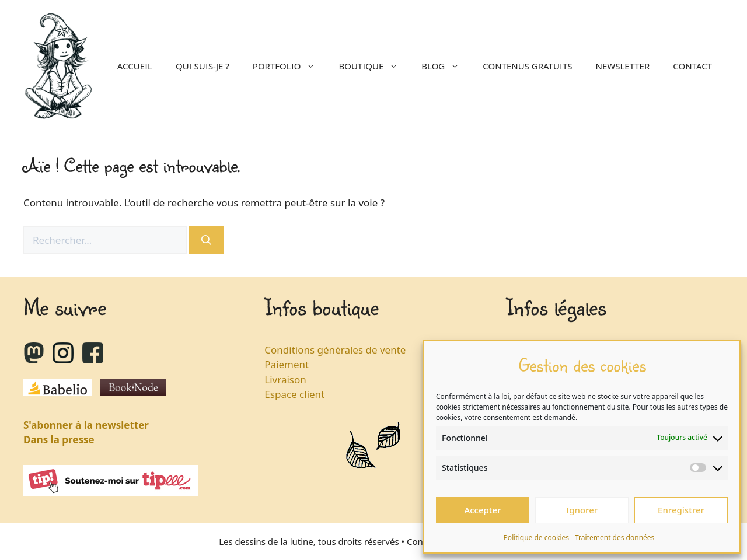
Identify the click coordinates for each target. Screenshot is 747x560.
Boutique (374, 66)
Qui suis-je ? (203, 66)
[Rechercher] (206, 240)
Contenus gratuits (527, 66)
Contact (692, 66)
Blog (446, 66)
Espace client (294, 394)
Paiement (287, 364)
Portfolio (290, 66)
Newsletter (623, 66)
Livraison (285, 379)
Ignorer (582, 510)
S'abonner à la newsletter (86, 425)
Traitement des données (615, 538)
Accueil (135, 66)
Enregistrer (681, 510)
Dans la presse (59, 440)
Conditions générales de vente (335, 350)
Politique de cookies (536, 538)
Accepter (482, 510)
